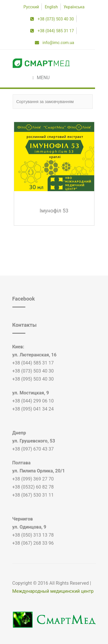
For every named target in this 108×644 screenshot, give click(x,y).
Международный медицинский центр (53, 591)
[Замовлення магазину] (53, 102)
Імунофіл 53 (54, 211)
